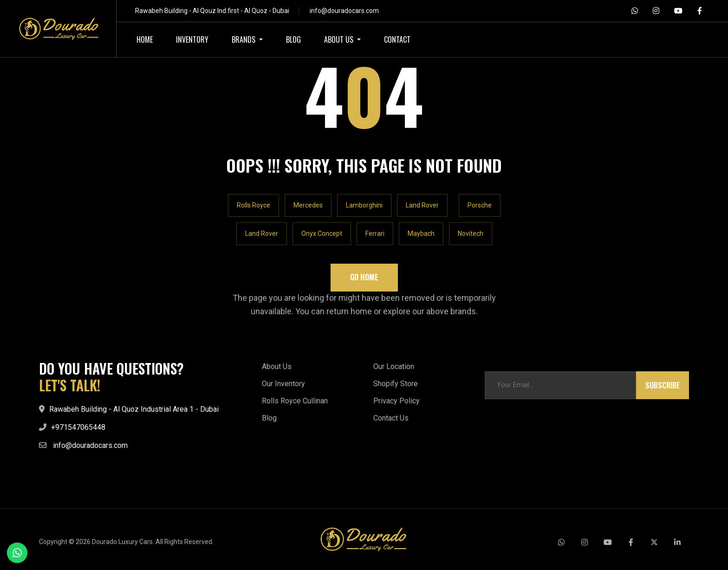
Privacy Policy (396, 401)
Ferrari (375, 233)
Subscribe (663, 385)
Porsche (480, 205)
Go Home (364, 277)
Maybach (421, 233)
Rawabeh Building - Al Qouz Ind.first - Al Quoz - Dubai (212, 11)
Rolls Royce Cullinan (295, 401)
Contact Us (391, 418)
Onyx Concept (322, 233)
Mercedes (308, 205)
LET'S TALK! (70, 385)
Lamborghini (364, 205)
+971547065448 (78, 427)
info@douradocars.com (344, 11)
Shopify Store (396, 384)
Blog (269, 418)
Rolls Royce (253, 205)
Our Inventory (283, 384)
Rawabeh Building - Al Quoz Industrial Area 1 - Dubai (134, 409)
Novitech (471, 233)
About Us (277, 366)
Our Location (394, 366)
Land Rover (422, 205)
